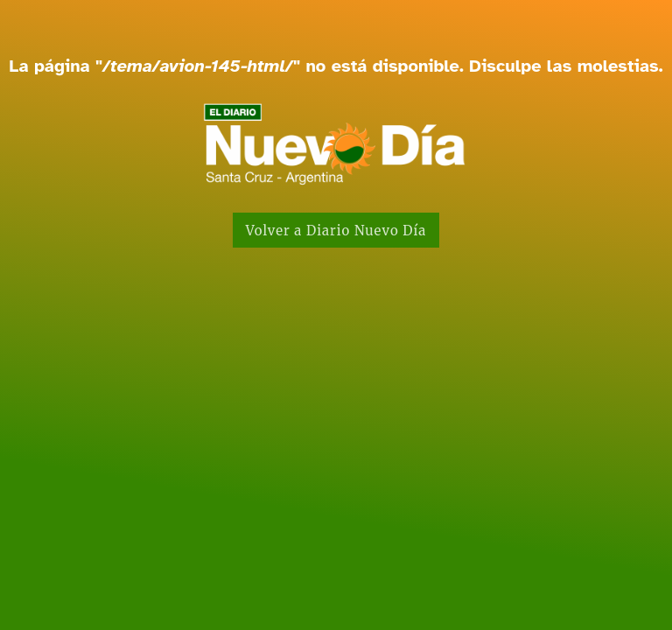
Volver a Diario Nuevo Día (336, 231)
